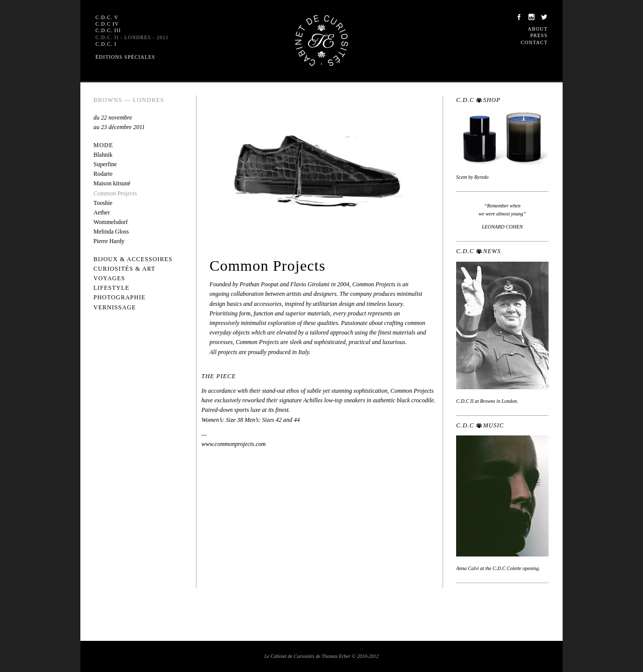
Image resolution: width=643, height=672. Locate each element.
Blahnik (103, 155)
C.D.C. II (132, 37)
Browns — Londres (129, 100)
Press (539, 35)
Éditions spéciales (125, 57)
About (538, 29)
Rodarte (103, 174)
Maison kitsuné (112, 183)
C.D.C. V (107, 17)
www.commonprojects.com (234, 444)
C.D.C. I (106, 44)
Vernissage (115, 307)
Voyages (109, 278)
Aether (102, 212)
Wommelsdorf (111, 222)
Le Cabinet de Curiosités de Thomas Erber (321, 40)
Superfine (105, 164)
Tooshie (103, 203)
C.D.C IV (107, 24)
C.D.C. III (108, 30)
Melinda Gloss (111, 232)
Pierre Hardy (109, 241)
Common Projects (115, 193)
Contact (534, 42)
